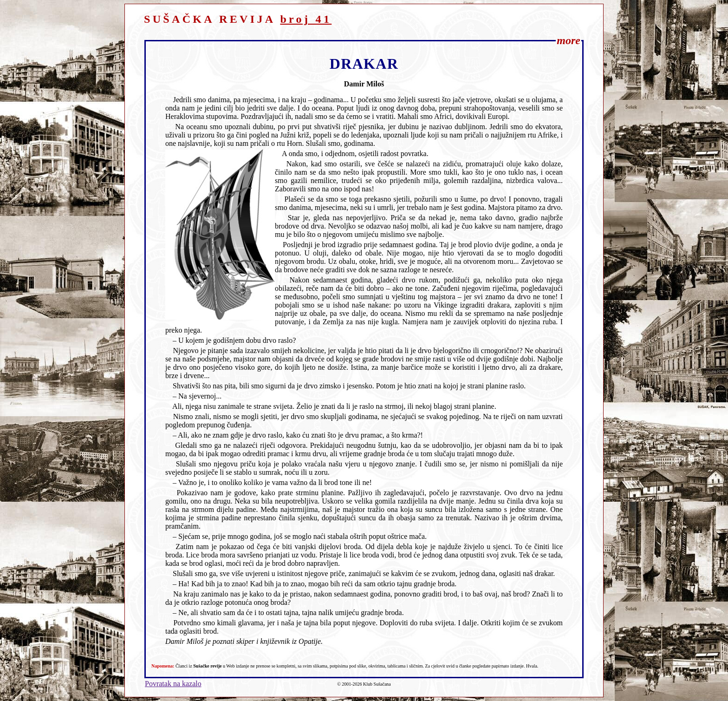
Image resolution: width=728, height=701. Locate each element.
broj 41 (306, 19)
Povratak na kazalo (173, 684)
